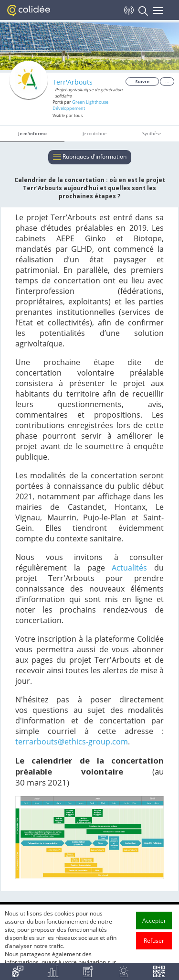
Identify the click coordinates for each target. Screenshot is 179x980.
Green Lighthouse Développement (80, 105)
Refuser (154, 953)
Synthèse (152, 134)
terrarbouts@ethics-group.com (72, 742)
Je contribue (95, 134)
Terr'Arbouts (73, 82)
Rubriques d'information (90, 157)
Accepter (154, 932)
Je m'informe (32, 134)
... (167, 81)
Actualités (129, 568)
